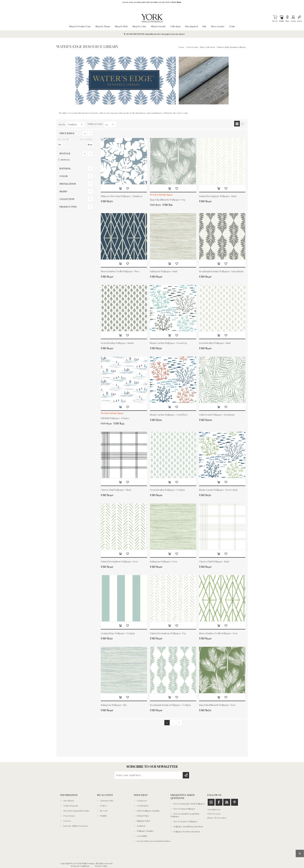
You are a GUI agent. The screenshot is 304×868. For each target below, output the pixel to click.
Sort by (62, 124)
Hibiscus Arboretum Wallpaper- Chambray (122, 196)
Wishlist (103, 816)
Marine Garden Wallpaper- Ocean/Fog (168, 343)
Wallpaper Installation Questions (188, 826)
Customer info (107, 801)
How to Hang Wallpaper (184, 809)
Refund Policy (143, 816)
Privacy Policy (101, 866)
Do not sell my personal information (154, 841)
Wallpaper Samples (145, 831)
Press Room (69, 816)
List (243, 124)
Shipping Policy (144, 821)
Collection (67, 199)
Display (91, 124)
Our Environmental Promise (76, 811)
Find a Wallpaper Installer (148, 811)
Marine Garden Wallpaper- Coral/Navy (169, 415)
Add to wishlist (127, 188)
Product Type (68, 207)
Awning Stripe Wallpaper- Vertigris (118, 634)
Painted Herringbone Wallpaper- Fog (168, 634)
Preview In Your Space (161, 195)
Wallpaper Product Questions (187, 831)
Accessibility (142, 836)
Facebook (219, 802)
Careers (67, 821)
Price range (67, 133)
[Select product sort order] (76, 124)
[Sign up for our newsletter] (149, 775)
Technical (141, 826)
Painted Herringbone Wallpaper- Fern (119, 562)
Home (181, 47)
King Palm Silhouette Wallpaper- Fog (168, 200)
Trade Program (71, 806)
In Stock (65, 153)
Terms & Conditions (80, 866)
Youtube (227, 802)
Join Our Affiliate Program (75, 826)
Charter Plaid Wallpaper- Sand (214, 562)
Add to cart (120, 188)
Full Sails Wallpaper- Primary (115, 418)
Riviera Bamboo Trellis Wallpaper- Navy (120, 272)
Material (65, 169)
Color (63, 176)
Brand (63, 191)
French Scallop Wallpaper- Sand (215, 343)
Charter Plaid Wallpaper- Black (116, 490)
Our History (69, 801)
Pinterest (235, 802)
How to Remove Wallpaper (186, 821)
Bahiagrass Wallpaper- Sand (164, 272)
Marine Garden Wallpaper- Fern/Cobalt (218, 490)
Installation (68, 184)
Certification (143, 806)
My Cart (275, 17)
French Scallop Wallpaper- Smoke (117, 343)
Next (179, 723)
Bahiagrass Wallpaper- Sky (114, 705)
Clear (85, 133)
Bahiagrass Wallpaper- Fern (163, 562)
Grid (237, 124)
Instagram (211, 802)
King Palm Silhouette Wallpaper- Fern (217, 705)
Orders (103, 806)
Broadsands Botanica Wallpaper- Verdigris (170, 705)
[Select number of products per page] (110, 124)
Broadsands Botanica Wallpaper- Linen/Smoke (221, 272)
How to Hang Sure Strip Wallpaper (189, 804)
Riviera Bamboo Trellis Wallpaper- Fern (218, 634)
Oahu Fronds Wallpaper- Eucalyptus (217, 415)
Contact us (142, 801)
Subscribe (186, 775)
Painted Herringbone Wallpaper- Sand (218, 196)
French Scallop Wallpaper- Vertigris (167, 490)
